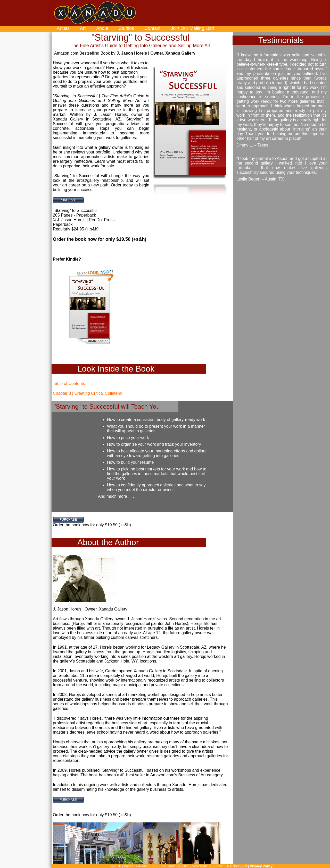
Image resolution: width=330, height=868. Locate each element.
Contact (152, 28)
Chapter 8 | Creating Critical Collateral (88, 393)
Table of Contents (69, 384)
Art (83, 28)
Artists (63, 28)
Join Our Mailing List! (192, 28)
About (102, 28)
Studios (126, 28)
